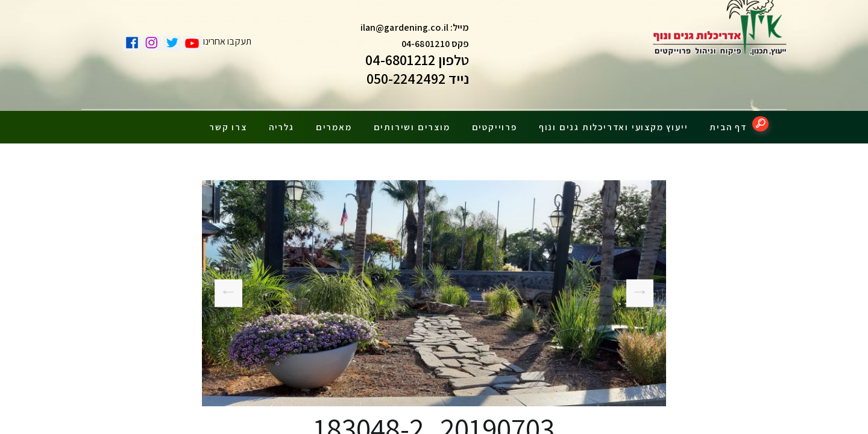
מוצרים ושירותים (412, 122)
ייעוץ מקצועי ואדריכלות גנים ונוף (614, 122)
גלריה (281, 122)
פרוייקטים (495, 122)
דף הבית (728, 122)
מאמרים (334, 122)
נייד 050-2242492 (418, 81)
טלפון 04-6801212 (417, 63)
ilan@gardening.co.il (404, 30)
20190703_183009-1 (644, 289)
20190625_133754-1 (228, 288)
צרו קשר (228, 122)
